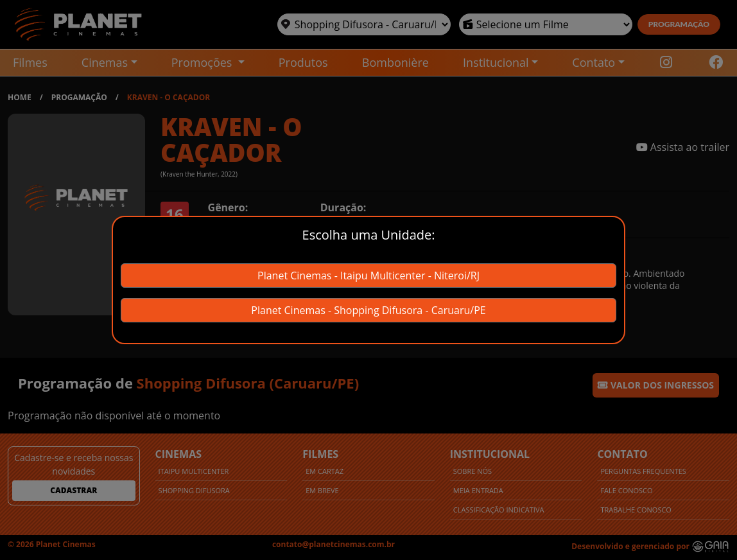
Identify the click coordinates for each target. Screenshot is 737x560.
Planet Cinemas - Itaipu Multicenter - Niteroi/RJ (368, 276)
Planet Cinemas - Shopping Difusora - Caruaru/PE (368, 310)
